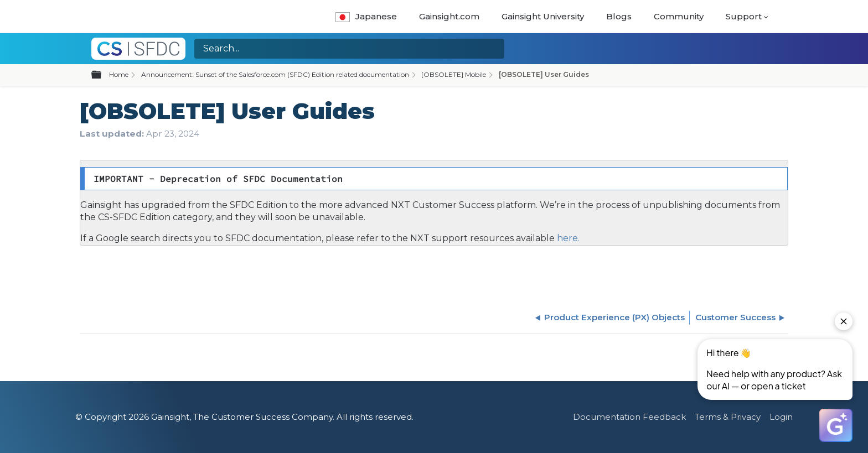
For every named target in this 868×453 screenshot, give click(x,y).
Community (679, 16)
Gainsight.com (449, 16)
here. (567, 238)
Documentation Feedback (629, 417)
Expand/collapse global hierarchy (103, 75)
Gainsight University (543, 16)
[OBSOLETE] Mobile (454, 74)
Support (744, 16)
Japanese (366, 16)
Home (119, 74)
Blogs (619, 16)
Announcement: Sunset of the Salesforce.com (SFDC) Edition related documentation (275, 74)
